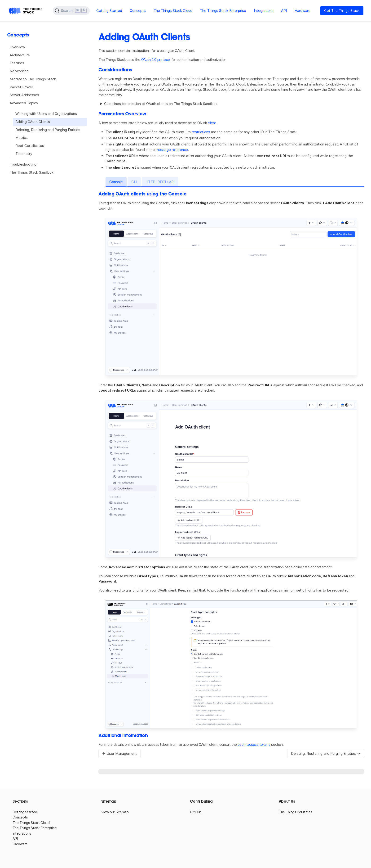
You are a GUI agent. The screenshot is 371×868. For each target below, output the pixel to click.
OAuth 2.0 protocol (156, 60)
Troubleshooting (23, 164)
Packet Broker (21, 87)
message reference (172, 150)
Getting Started (109, 11)
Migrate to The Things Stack (33, 79)
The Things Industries (296, 812)
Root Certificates (30, 146)
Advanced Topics (24, 103)
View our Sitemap (115, 812)
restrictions (201, 132)
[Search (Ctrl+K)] (71, 11)
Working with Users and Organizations (46, 114)
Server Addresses (24, 95)
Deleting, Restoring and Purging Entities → (326, 753)
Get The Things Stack (342, 11)
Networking (19, 71)
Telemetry (24, 154)
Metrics (22, 138)
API (284, 11)
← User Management (119, 753)
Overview (17, 47)
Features (17, 63)
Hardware (303, 11)
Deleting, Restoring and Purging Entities (48, 130)
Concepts (138, 11)
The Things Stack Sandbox (32, 172)
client (212, 123)
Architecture (20, 55)
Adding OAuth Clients (33, 122)
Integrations (264, 11)
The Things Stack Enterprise (223, 11)
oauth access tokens (254, 744)
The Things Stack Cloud (173, 11)
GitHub (196, 812)
